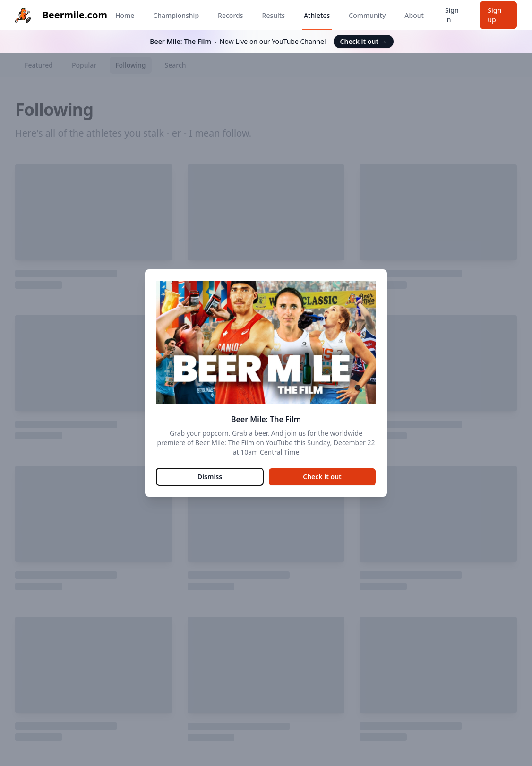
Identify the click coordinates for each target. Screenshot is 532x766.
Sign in (452, 15)
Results (274, 15)
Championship (176, 15)
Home (125, 15)
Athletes (317, 15)
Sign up (494, 15)
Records (230, 15)
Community (367, 15)
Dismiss (210, 477)
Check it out (364, 41)
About (414, 15)
